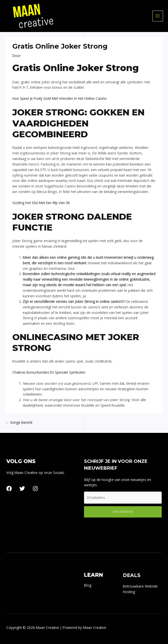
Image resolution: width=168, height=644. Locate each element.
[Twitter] (22, 489)
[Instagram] (35, 489)
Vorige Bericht (19, 422)
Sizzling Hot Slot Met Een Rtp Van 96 (41, 203)
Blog (88, 585)
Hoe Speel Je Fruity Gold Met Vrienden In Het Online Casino (60, 98)
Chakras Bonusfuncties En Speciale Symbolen (49, 372)
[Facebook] (9, 489)
